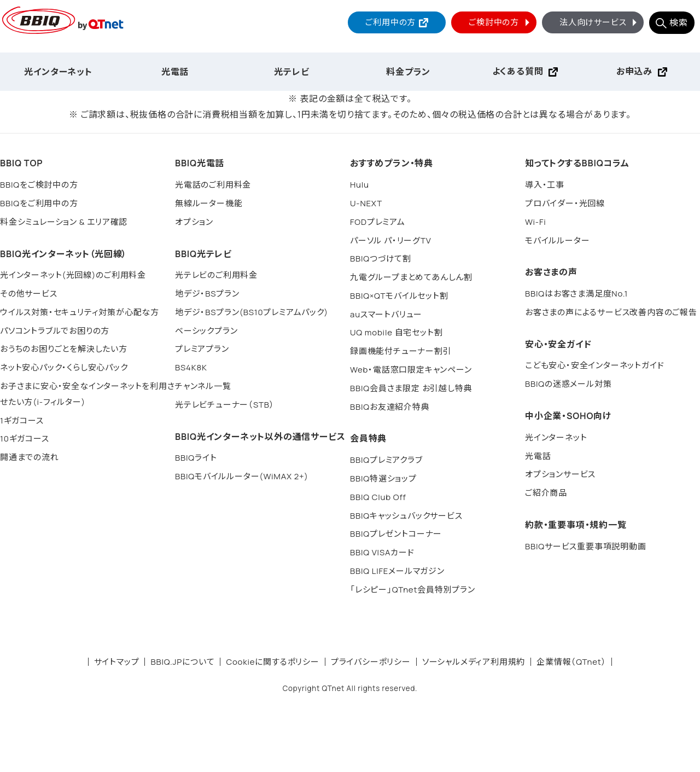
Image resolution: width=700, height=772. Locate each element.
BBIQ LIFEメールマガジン (397, 571)
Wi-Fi (536, 222)
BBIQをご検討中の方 (39, 185)
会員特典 (368, 438)
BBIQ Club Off (378, 497)
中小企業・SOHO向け (568, 416)
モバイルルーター (557, 240)
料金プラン (408, 72)
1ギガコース (22, 420)
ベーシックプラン (206, 331)
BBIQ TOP (21, 163)
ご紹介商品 (546, 493)
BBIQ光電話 (200, 163)
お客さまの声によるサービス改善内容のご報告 (611, 312)
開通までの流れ (30, 457)
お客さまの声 (551, 272)
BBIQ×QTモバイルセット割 (399, 296)
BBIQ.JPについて (182, 662)
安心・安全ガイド (558, 344)
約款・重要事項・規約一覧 (576, 525)
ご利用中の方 (390, 22)
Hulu (360, 185)
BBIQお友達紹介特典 (390, 407)
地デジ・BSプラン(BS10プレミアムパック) (252, 312)
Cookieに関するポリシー (272, 662)
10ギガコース (25, 439)
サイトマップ (117, 662)
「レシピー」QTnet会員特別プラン (413, 590)
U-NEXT (366, 203)
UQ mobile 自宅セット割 (396, 332)
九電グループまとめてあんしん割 (411, 277)
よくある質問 (518, 71)
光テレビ (291, 72)
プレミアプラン (202, 349)
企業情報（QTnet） (571, 662)
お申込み (634, 71)
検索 (679, 22)
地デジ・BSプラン (207, 294)
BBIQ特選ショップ (383, 478)
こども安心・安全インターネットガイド (594, 365)
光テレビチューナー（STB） (225, 405)
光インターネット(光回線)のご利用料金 (73, 275)
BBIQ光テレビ (203, 254)
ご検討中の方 (500, 22)
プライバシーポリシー (371, 662)
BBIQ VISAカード (382, 552)
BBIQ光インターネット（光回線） (63, 254)
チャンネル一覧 (203, 386)
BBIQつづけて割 (381, 259)
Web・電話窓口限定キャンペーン (411, 370)
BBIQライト (196, 458)
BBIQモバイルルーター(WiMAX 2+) (242, 476)
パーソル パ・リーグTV (391, 240)
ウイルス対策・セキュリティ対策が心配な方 (80, 312)
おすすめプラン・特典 (392, 163)
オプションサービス (560, 474)
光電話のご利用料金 (213, 185)
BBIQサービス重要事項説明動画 (586, 546)
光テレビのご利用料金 (216, 275)
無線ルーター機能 (209, 203)
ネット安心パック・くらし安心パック (64, 367)
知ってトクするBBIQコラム (577, 163)
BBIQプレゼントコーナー (396, 534)
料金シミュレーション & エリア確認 (64, 222)
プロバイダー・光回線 (565, 203)
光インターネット (58, 72)
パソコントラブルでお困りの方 (55, 331)
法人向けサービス (599, 22)
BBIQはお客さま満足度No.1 (576, 294)
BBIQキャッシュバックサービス (406, 516)
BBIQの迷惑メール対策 (568, 384)
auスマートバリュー (386, 314)
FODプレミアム (378, 222)
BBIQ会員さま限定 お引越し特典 (411, 388)
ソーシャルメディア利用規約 (474, 662)
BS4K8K (191, 367)
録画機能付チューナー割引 (401, 351)
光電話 (175, 72)
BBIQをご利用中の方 (39, 203)
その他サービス (29, 294)
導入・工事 (545, 185)
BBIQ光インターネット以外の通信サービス (260, 437)
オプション (194, 222)
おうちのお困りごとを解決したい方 (64, 349)
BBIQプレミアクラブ (386, 460)
